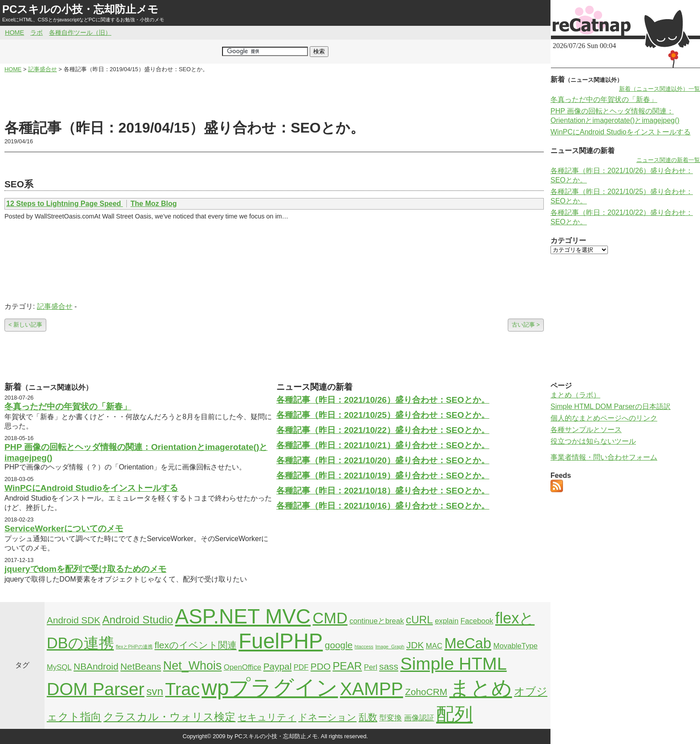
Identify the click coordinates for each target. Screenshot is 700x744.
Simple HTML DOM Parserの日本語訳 (611, 406)
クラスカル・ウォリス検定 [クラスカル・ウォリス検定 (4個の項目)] (169, 717)
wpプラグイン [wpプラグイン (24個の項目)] (270, 688)
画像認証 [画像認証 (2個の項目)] (419, 718)
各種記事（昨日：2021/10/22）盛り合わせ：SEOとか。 (383, 430)
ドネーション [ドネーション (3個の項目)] (327, 717)
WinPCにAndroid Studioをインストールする (91, 488)
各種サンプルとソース (586, 430)
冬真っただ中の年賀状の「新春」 (68, 406)
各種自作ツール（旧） (80, 32)
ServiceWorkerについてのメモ (64, 528)
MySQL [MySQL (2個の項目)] (59, 667)
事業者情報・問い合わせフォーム (604, 457)
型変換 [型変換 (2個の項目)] (390, 718)
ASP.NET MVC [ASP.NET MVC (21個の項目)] (243, 616)
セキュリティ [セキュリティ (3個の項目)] (267, 717)
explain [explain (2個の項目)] (447, 621)
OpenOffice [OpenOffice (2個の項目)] (243, 667)
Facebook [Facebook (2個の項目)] (477, 621)
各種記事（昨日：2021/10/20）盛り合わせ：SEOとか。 (383, 460)
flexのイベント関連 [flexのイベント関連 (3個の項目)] (195, 645)
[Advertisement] (274, 96)
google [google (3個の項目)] (339, 645)
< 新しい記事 (25, 325)
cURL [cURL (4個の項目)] (419, 620)
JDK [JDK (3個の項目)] (415, 645)
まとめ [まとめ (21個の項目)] (481, 688)
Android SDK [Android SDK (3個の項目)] (73, 620)
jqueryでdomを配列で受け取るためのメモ (85, 569)
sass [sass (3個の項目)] (389, 666)
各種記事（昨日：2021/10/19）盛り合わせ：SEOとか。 (383, 475)
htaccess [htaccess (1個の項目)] (364, 647)
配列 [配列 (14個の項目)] (454, 714)
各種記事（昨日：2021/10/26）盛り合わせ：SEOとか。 (383, 400)
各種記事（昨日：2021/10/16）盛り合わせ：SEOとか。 (383, 506)
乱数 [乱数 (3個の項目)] (368, 717)
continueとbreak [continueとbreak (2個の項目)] (376, 621)
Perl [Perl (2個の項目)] (371, 667)
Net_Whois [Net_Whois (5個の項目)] (192, 666)
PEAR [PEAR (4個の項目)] (347, 666)
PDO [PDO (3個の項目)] (321, 666)
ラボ (36, 32)
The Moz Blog (154, 204)
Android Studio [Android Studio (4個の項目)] (138, 620)
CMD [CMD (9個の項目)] (330, 618)
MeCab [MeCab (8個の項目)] (468, 643)
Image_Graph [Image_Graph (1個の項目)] (390, 647)
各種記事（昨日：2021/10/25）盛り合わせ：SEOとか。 (383, 415)
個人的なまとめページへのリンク (604, 418)
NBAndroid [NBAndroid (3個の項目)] (96, 666)
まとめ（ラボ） (575, 395)
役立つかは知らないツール (593, 441)
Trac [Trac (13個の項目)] (182, 689)
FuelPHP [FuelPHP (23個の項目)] (281, 641)
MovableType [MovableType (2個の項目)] (515, 646)
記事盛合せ (55, 306)
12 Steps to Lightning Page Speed (65, 204)
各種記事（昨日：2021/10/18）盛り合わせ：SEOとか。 (383, 491)
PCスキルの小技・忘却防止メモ (80, 9)
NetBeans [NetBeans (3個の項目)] (141, 666)
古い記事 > (526, 325)
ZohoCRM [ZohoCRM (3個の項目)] (426, 692)
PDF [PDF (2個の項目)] (301, 667)
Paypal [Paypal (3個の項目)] (278, 666)
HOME (14, 32)
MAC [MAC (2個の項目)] (434, 646)
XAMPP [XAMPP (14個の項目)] (372, 689)
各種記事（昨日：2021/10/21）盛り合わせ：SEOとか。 (383, 445)
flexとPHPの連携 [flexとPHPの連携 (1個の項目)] (134, 647)
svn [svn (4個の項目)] (155, 691)
